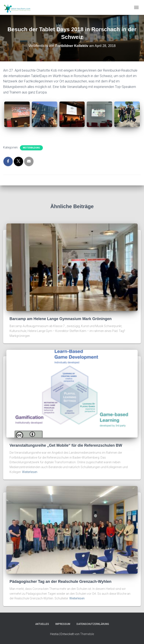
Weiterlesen (30, 472)
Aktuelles (42, 624)
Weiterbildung (31, 148)
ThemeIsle (87, 634)
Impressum (63, 624)
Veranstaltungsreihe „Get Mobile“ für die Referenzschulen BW (66, 445)
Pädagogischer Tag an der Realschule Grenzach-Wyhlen (60, 582)
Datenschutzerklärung (93, 624)
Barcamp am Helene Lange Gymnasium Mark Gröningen (61, 319)
